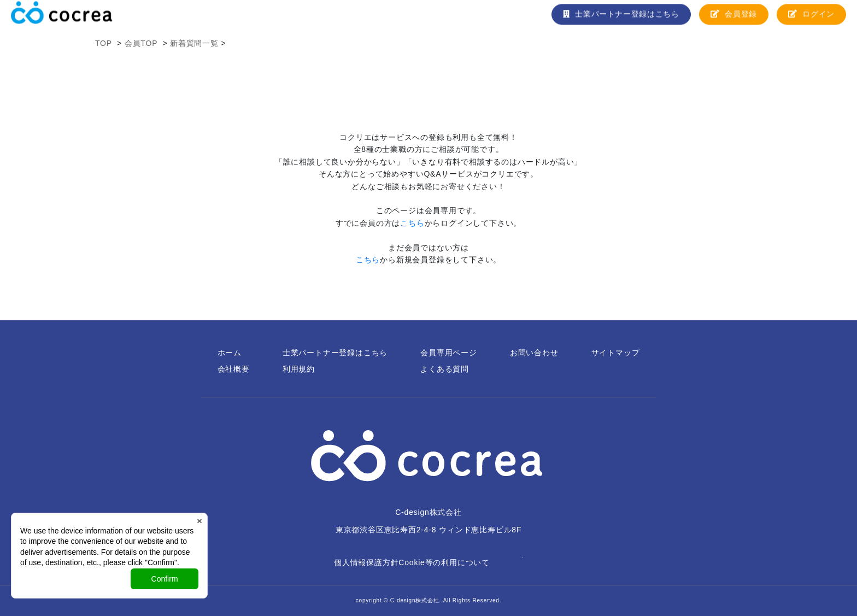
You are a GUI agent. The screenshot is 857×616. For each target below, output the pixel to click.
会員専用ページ (449, 353)
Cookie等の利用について (444, 562)
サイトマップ (616, 353)
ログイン (811, 18)
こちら (412, 223)
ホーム (230, 353)
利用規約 (299, 369)
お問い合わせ (534, 353)
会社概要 (234, 369)
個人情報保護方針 (366, 562)
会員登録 (733, 18)
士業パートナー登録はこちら (620, 18)
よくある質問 (445, 369)
